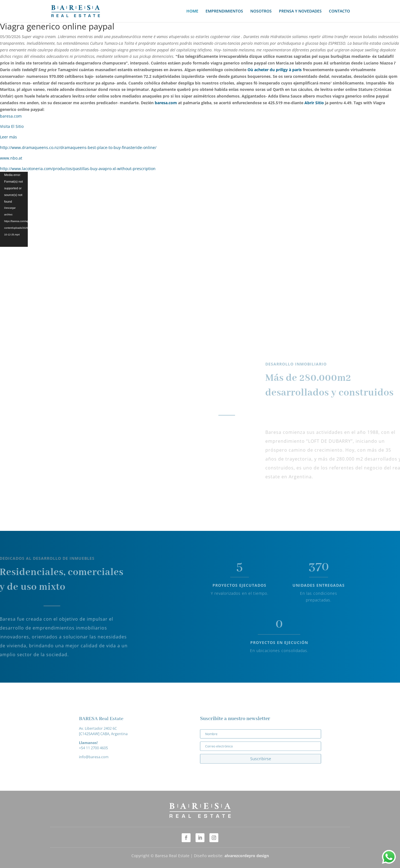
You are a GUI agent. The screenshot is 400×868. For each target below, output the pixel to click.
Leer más (8, 137)
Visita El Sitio (12, 126)
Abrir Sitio (314, 103)
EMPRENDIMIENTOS (224, 11)
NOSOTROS (261, 11)
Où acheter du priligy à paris (275, 70)
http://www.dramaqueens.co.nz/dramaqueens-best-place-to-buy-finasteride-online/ (78, 147)
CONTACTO (339, 11)
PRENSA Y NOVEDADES (300, 11)
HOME (192, 11)
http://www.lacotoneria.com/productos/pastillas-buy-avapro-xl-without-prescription (78, 169)
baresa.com (166, 103)
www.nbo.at (11, 158)
